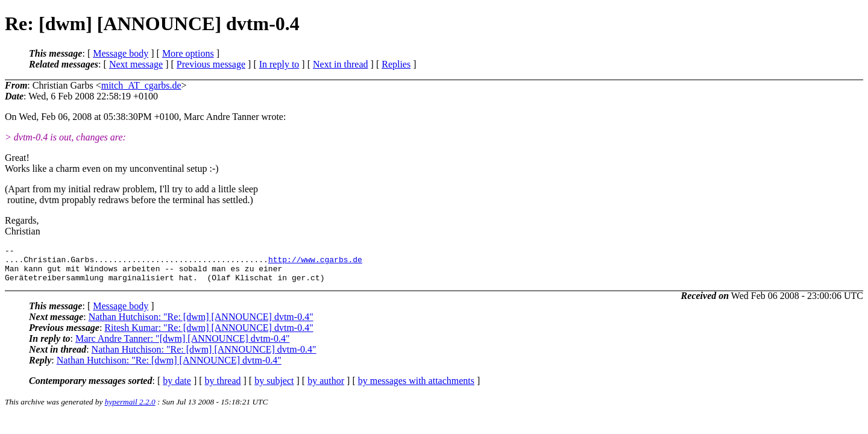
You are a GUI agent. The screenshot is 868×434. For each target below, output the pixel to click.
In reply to (279, 64)
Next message (136, 64)
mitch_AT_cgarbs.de (141, 85)
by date (177, 388)
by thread (223, 388)
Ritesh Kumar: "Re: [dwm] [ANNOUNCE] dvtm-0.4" (209, 335)
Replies (396, 64)
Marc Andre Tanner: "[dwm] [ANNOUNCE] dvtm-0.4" (183, 346)
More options (188, 53)
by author (326, 388)
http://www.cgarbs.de (315, 263)
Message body (121, 53)
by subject (274, 388)
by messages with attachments (416, 388)
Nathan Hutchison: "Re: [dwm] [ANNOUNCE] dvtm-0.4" (201, 324)
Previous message (211, 64)
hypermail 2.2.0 (130, 409)
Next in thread (341, 64)
